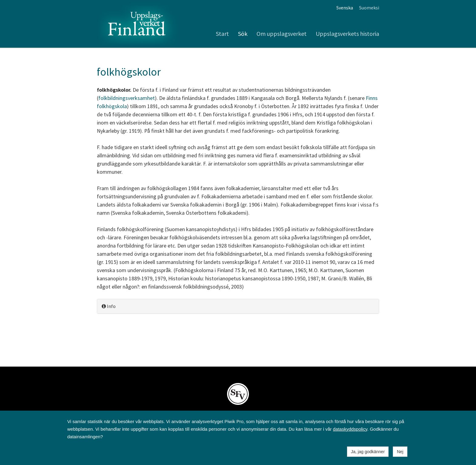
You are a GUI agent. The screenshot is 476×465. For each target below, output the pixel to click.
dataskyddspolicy (350, 429)
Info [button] (109, 306)
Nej (400, 452)
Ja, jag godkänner (368, 452)
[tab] (238, 306)
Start (222, 34)
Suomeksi (369, 8)
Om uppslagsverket (282, 34)
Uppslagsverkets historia (347, 34)
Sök (243, 34)
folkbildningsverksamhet (127, 98)
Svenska (345, 8)
